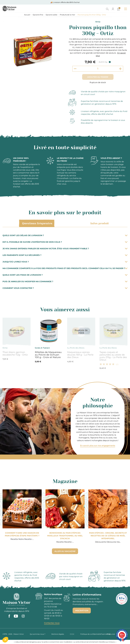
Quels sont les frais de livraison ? (65, 275)
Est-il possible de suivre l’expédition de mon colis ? (65, 242)
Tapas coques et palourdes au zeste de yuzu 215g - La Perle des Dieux (113, 356)
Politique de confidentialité (91, 634)
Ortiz (98, 22)
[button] (5, 640)
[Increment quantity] (120, 69)
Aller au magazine (65, 551)
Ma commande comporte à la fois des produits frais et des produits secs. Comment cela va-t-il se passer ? (65, 268)
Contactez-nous (52, 623)
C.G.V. (72, 634)
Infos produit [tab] (99, 223)
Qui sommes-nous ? (38, 634)
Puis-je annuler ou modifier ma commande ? (65, 281)
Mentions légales (58, 634)
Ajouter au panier (98, 77)
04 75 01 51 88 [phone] (50, 607)
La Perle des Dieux (76, 348)
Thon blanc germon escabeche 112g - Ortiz (15, 353)
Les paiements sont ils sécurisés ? (65, 255)
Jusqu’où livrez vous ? (65, 262)
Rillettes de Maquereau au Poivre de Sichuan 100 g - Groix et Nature (48, 355)
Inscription (82, 611)
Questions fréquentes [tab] (37, 223)
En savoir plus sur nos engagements (98, 445)
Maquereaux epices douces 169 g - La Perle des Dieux (80, 355)
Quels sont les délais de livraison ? (65, 235)
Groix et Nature (42, 348)
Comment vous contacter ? (65, 288)
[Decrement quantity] (75, 69)
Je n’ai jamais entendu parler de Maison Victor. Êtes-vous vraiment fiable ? (65, 249)
